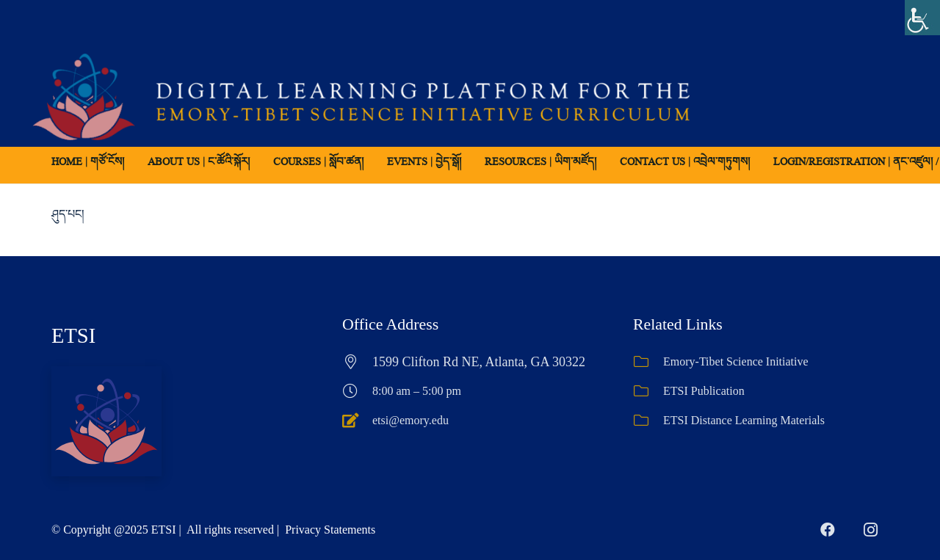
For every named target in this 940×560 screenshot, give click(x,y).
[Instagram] (870, 530)
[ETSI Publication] (648, 391)
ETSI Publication (704, 391)
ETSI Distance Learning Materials (744, 420)
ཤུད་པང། (68, 214)
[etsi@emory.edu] (357, 421)
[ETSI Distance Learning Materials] (648, 421)
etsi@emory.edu (411, 420)
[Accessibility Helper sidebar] (922, 18)
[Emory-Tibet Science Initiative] (648, 362)
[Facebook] (828, 530)
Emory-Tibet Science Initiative (736, 361)
